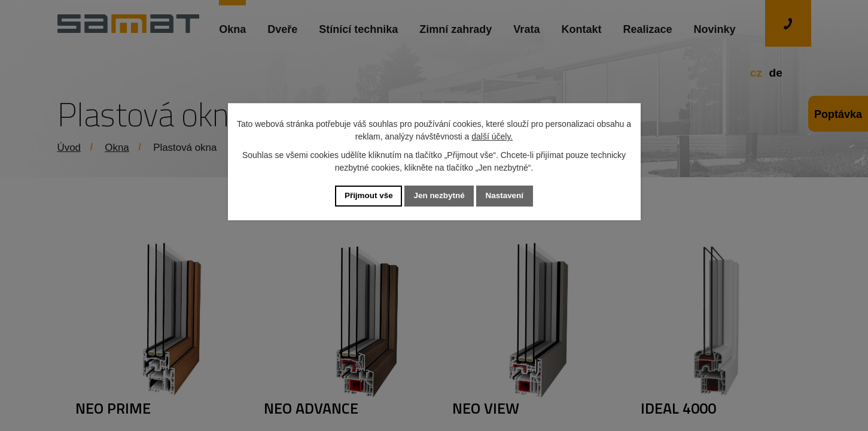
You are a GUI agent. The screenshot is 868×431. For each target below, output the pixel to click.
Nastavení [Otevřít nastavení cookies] (507, 196)
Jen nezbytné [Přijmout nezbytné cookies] (439, 196)
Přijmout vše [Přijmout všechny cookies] (366, 196)
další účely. (492, 136)
